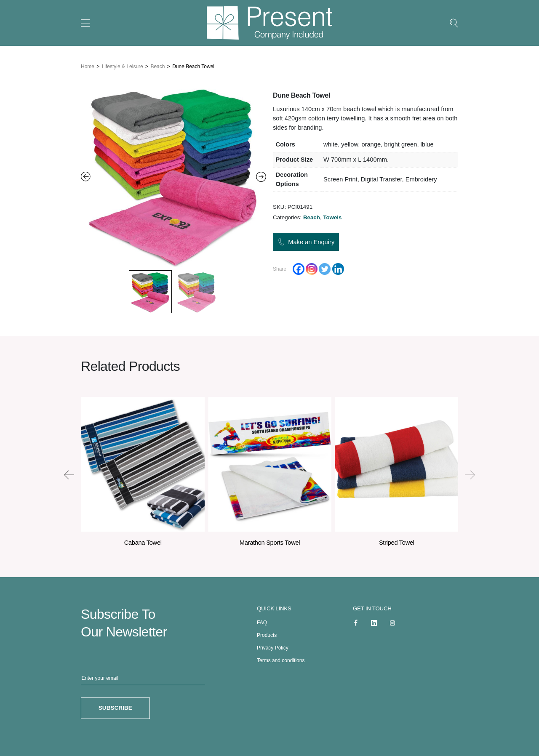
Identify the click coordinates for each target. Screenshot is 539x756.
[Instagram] (312, 269)
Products (267, 634)
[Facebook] (299, 269)
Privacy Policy (273, 646)
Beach (157, 65)
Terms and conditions (281, 659)
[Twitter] (325, 269)
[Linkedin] (338, 269)
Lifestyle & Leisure (123, 65)
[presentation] (69, 473)
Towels (332, 218)
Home (88, 65)
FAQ (262, 621)
